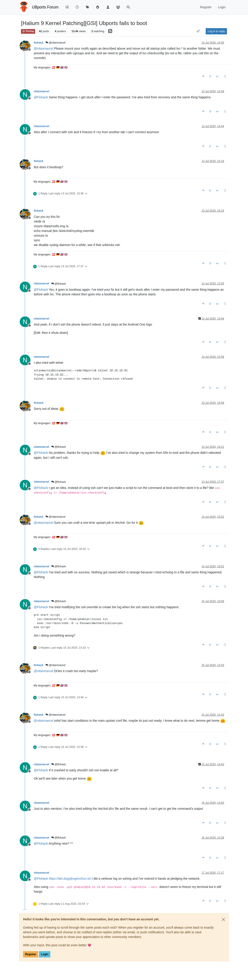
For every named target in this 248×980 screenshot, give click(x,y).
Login (45, 954)
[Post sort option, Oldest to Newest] (198, 31)
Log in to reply (216, 31)
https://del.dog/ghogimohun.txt (70, 879)
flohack (39, 43)
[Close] (223, 919)
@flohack (59, 284)
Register (31, 954)
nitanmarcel (42, 91)
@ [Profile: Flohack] (41, 97)
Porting (28, 31)
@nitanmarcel (56, 43)
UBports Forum (45, 7)
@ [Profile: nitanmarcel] (44, 48)
